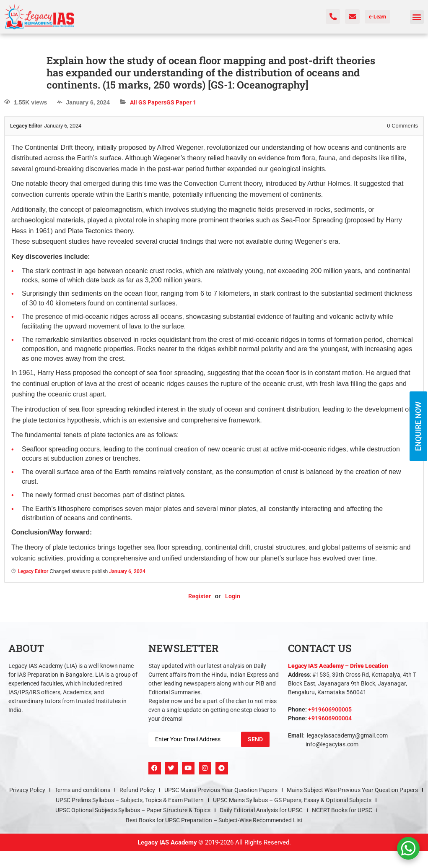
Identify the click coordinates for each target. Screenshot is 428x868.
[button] (417, 17)
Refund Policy (137, 790)
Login (233, 596)
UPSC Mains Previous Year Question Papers (221, 790)
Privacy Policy (27, 790)
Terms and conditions (82, 790)
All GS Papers (148, 102)
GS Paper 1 (181, 102)
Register (200, 596)
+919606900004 (330, 718)
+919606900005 (330, 709)
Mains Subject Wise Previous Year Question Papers (352, 790)
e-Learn (377, 17)
